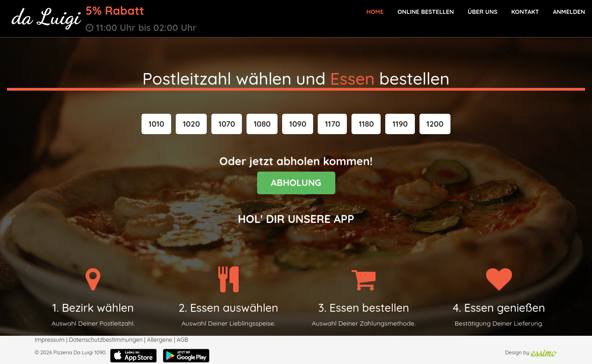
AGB (182, 339)
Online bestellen (425, 12)
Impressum (49, 339)
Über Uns (482, 12)
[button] (156, 124)
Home (375, 12)
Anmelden (569, 12)
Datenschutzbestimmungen (106, 339)
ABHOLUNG (296, 182)
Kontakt (525, 12)
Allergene (160, 339)
